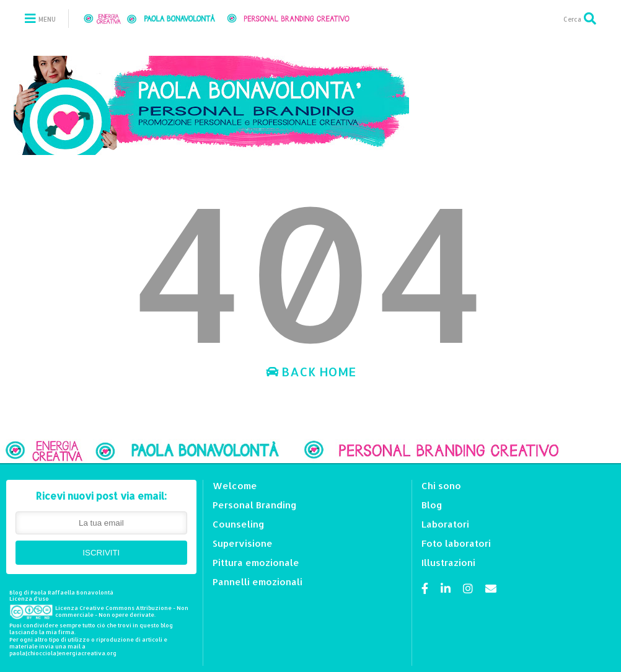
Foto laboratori (456, 543)
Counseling (239, 524)
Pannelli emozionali (258, 582)
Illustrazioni (448, 563)
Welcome (235, 486)
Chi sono (441, 486)
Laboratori (445, 524)
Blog (432, 505)
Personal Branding (255, 505)
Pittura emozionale (256, 563)
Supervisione (243, 543)
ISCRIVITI (101, 553)
